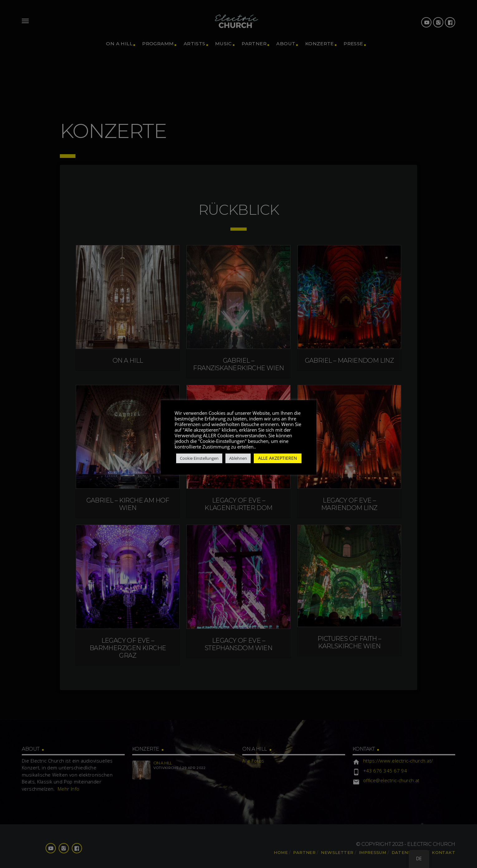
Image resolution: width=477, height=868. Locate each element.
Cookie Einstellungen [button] (199, 458)
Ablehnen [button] (238, 458)
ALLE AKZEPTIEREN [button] (278, 458)
